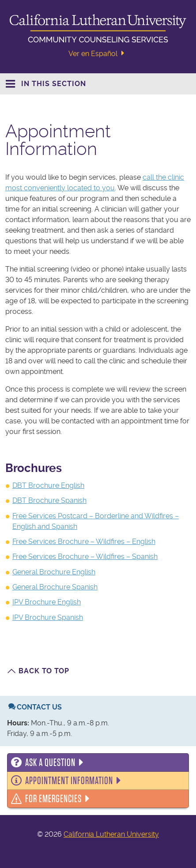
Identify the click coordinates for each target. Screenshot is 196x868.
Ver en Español (98, 53)
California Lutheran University (111, 834)
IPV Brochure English (47, 602)
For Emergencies (53, 799)
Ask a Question (50, 762)
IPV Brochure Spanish (48, 617)
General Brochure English (54, 572)
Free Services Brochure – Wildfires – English (84, 542)
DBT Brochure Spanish (49, 500)
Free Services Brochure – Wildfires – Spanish (85, 557)
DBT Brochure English (48, 485)
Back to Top (44, 671)
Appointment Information (69, 781)
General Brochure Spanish (55, 587)
